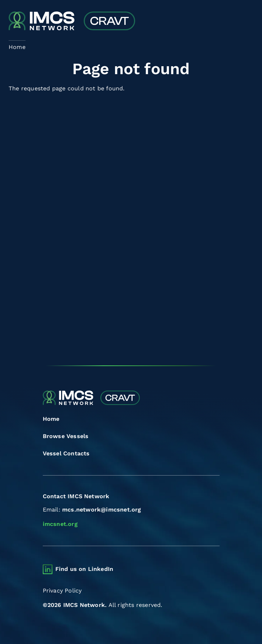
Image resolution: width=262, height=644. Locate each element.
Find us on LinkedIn (84, 569)
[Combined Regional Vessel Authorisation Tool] (72, 22)
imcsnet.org (60, 524)
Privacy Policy (62, 591)
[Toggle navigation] (247, 22)
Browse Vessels (66, 436)
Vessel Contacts (66, 453)
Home (51, 419)
